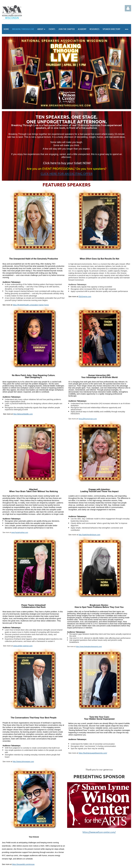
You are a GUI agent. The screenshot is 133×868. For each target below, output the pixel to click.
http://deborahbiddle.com (23, 414)
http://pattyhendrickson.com (89, 535)
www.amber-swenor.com (23, 646)
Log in (128, 8)
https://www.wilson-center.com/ (99, 832)
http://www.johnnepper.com (23, 762)
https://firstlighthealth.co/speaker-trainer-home (31, 305)
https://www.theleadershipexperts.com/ (89, 647)
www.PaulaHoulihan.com (20, 532)
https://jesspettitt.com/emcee (23, 864)
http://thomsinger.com (88, 419)
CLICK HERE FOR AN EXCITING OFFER (67, 174)
